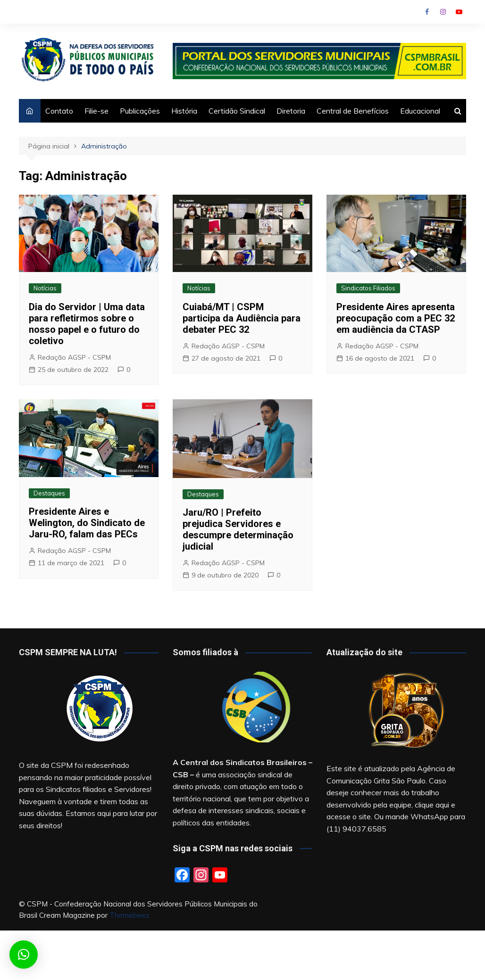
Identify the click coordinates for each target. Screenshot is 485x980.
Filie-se (96, 111)
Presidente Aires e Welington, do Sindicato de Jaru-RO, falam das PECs (87, 523)
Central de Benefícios (353, 111)
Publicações (140, 111)
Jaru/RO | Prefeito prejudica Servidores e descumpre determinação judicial (238, 529)
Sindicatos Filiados (368, 288)
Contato (59, 111)
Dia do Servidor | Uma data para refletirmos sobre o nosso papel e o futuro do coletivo (87, 324)
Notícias (45, 288)
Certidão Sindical (237, 111)
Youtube (459, 12)
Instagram (443, 12)
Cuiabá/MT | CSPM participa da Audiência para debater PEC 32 (242, 318)
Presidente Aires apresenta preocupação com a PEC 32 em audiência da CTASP (396, 318)
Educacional (420, 111)
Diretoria (291, 111)
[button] (24, 955)
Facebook (427, 12)
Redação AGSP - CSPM (74, 357)
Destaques (49, 493)
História (184, 111)
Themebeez (130, 915)
